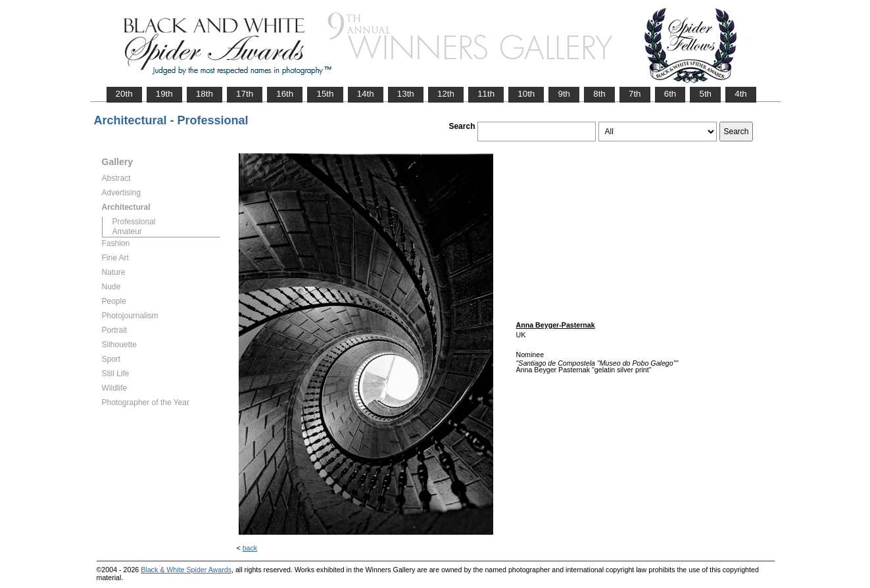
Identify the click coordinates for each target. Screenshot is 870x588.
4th (741, 94)
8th (599, 94)
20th (124, 94)
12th (446, 94)
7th (635, 94)
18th (205, 94)
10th (526, 94)
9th (564, 94)
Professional (134, 222)
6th (670, 94)
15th (325, 94)
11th (486, 94)
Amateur (127, 232)
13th (406, 94)
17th (245, 94)
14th (366, 94)
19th (164, 94)
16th (285, 94)
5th (705, 94)
